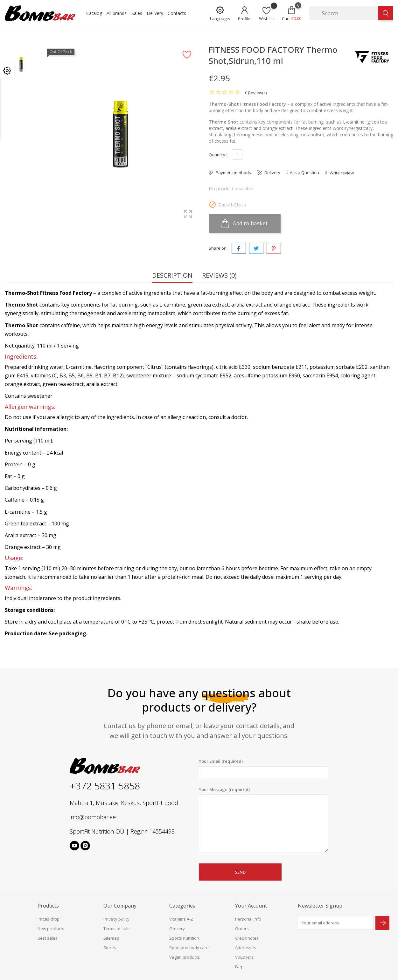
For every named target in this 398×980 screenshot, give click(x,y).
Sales (137, 13)
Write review (341, 173)
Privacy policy (116, 919)
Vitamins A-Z (181, 919)
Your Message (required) (264, 820)
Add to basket (245, 223)
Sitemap (111, 938)
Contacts (177, 13)
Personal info (248, 919)
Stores (110, 948)
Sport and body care (189, 948)
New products (51, 929)
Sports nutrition (184, 938)
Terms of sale (117, 929)
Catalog (94, 13)
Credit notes (247, 938)
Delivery (155, 13)
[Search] (344, 13)
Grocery (177, 929)
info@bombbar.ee (93, 817)
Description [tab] (172, 276)
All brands (117, 13)
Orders (242, 929)
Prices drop (49, 919)
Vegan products (185, 957)
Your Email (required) (264, 768)
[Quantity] (237, 155)
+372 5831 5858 (105, 786)
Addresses (246, 948)
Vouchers (244, 957)
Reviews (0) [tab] (219, 276)
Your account (251, 906)
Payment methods (233, 172)
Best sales (48, 938)
